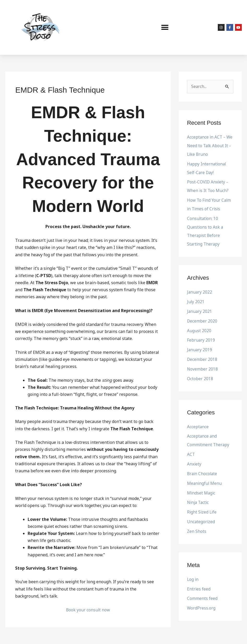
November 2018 (203, 365)
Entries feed (199, 581)
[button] (165, 28)
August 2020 (199, 327)
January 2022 (200, 289)
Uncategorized (201, 515)
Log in (193, 572)
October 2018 (200, 374)
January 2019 (200, 346)
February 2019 (201, 336)
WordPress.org (201, 600)
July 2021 (196, 299)
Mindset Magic (201, 486)
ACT (191, 449)
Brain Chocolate (203, 468)
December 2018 (202, 355)
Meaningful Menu (205, 477)
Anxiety (194, 458)
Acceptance (198, 422)
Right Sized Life (202, 505)
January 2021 (200, 308)
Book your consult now (88, 610)
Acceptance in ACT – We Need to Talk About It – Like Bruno (210, 146)
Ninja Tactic (199, 496)
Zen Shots (197, 524)
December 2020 (202, 318)
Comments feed (202, 591)
